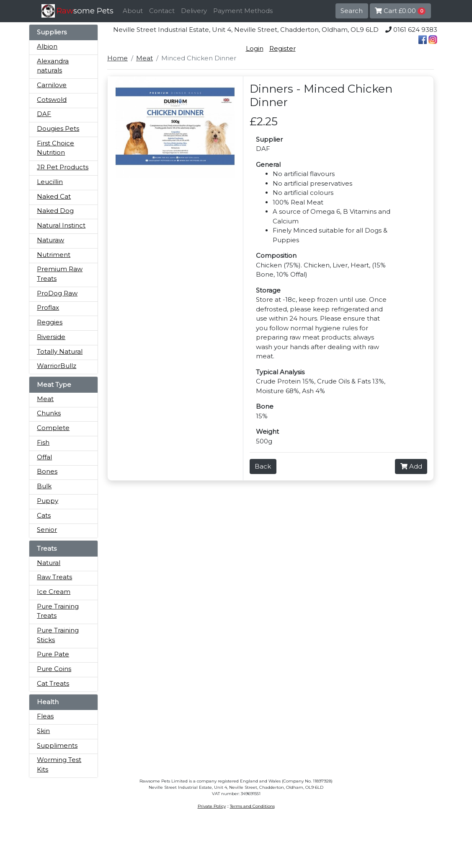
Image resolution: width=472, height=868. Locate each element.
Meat (144, 58)
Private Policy (212, 806)
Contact (162, 11)
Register (282, 48)
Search (352, 11)
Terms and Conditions (252, 806)
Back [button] (263, 466)
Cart (400, 11)
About (133, 11)
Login (255, 48)
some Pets (85, 11)
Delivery (194, 11)
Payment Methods (243, 11)
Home (117, 58)
